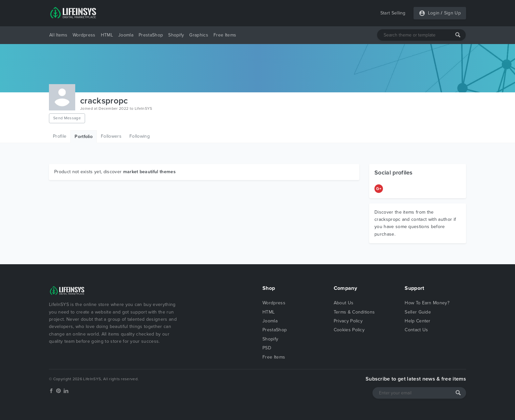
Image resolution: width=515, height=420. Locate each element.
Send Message (67, 118)
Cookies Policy (349, 330)
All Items (58, 35)
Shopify (176, 35)
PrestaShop (151, 35)
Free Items (225, 35)
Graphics (199, 35)
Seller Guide (418, 312)
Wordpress (84, 35)
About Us (344, 303)
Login (434, 13)
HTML (107, 35)
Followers (111, 136)
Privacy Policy (348, 321)
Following (140, 136)
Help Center (418, 321)
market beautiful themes (149, 172)
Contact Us (416, 330)
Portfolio (84, 137)
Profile (60, 136)
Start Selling (393, 13)
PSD (267, 348)
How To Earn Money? (427, 303)
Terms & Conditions (354, 312)
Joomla (126, 35)
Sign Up (452, 13)
